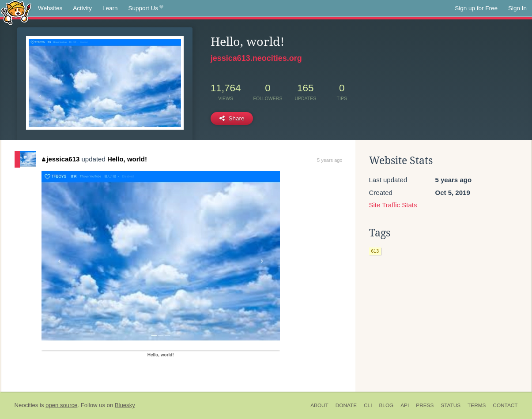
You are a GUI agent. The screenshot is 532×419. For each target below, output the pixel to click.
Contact (505, 405)
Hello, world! (127, 159)
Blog (386, 405)
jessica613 (61, 159)
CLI (368, 405)
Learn (110, 8)
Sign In (517, 8)
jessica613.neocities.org (256, 58)
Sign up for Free (476, 8)
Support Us (146, 8)
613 (375, 251)
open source (61, 405)
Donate (346, 405)
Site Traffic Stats (393, 205)
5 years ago (330, 160)
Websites (50, 8)
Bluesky (125, 405)
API (405, 405)
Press (425, 405)
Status (451, 405)
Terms (477, 405)
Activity (82, 8)
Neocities (26, 405)
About (319, 405)
